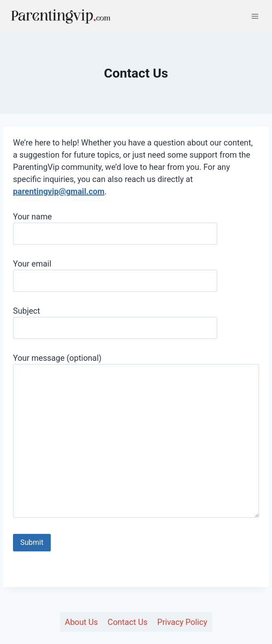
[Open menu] (255, 16)
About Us (82, 622)
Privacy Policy (182, 622)
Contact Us (127, 622)
